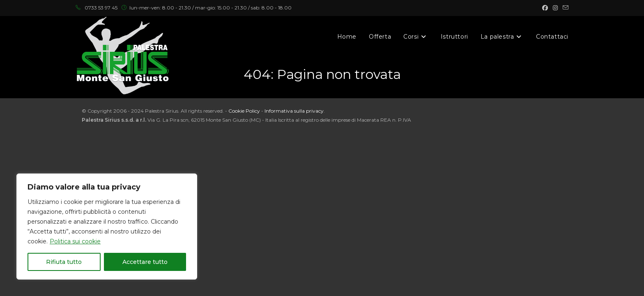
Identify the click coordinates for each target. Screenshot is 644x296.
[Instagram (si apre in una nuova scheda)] (555, 8)
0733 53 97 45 (101, 8)
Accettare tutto (145, 262)
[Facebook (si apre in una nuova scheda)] (545, 8)
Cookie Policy (244, 111)
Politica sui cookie (75, 241)
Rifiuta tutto (64, 262)
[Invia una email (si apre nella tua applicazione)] (564, 8)
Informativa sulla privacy (294, 111)
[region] (107, 227)
